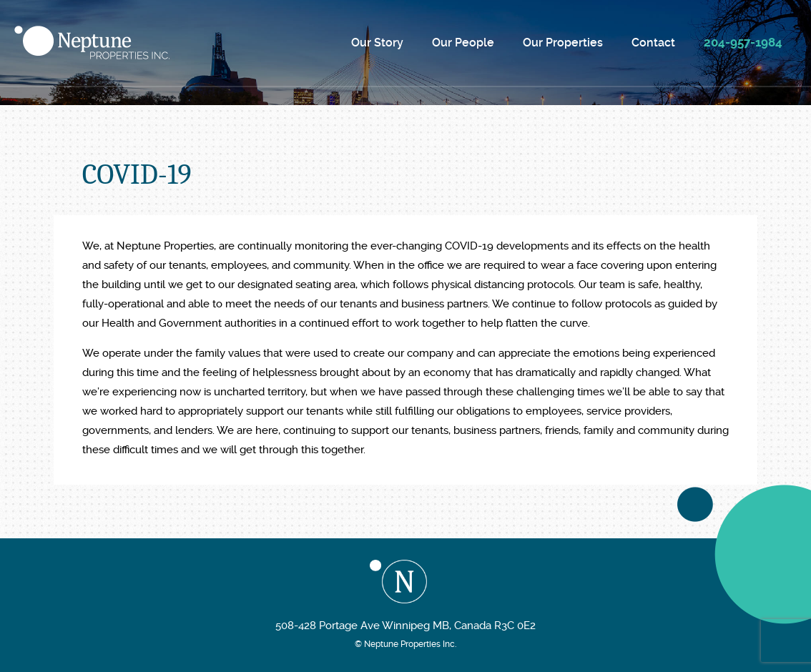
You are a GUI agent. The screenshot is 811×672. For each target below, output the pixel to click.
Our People (463, 43)
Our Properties (563, 43)
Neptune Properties (92, 43)
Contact (653, 43)
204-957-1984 (743, 42)
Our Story (377, 43)
